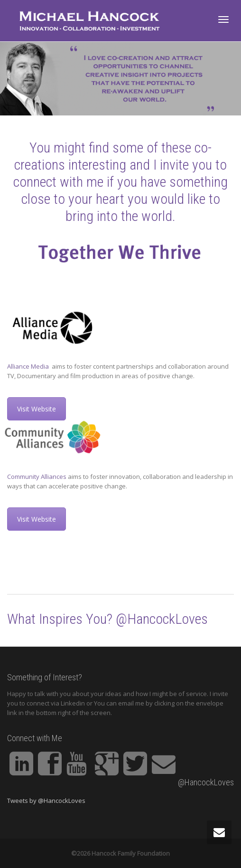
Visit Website (37, 409)
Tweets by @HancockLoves (46, 801)
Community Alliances (37, 477)
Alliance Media (29, 366)
